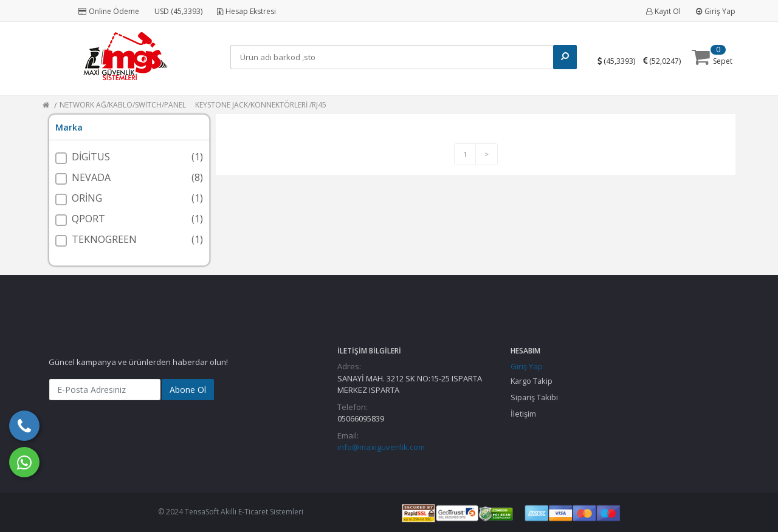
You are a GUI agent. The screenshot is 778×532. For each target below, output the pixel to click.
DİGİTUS (91, 157)
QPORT (88, 219)
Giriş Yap (716, 11)
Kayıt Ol (663, 11)
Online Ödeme (109, 11)
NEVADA (91, 177)
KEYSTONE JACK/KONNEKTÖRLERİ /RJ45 (261, 105)
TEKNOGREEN (104, 239)
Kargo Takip (532, 381)
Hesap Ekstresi (246, 11)
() (622, 60)
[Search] (395, 57)
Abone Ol (188, 390)
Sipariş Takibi (534, 397)
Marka (69, 127)
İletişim (523, 414)
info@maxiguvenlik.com (381, 447)
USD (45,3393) (178, 11)
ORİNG (87, 198)
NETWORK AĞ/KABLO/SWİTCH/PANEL (123, 105)
